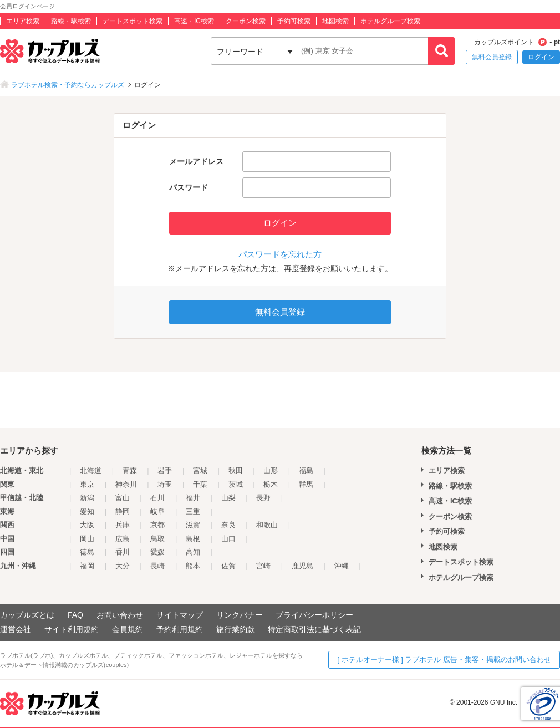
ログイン (541, 57)
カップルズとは (27, 615)
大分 (123, 566)
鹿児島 (302, 566)
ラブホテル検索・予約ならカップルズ (68, 85)
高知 (193, 552)
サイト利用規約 (72, 629)
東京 (87, 484)
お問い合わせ (120, 615)
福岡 (87, 566)
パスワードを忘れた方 (280, 254)
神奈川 (126, 484)
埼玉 (165, 484)
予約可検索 (294, 21)
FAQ (75, 615)
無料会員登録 (492, 57)
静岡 (123, 511)
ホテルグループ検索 (390, 21)
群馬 (306, 484)
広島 (123, 539)
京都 (157, 525)
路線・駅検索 (71, 21)
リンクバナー (240, 615)
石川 (157, 498)
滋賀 (193, 525)
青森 (130, 470)
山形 (271, 470)
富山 (123, 498)
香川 (123, 552)
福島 (306, 470)
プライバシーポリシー (314, 615)
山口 (228, 539)
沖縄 (342, 566)
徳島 (87, 552)
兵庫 (123, 525)
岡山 (87, 539)
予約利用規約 (180, 629)
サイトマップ (180, 615)
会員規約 (128, 629)
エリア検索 (23, 21)
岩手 (165, 470)
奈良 (228, 525)
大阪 (87, 525)
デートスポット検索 (133, 21)
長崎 (157, 566)
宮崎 (263, 566)
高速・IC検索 (194, 21)
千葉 (200, 484)
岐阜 (157, 511)
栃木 (271, 484)
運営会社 (16, 629)
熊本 (193, 566)
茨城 (236, 484)
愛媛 (157, 552)
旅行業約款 (236, 629)
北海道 (91, 470)
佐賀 (228, 566)
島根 (193, 539)
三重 (193, 511)
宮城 (200, 470)
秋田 (236, 470)
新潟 (87, 498)
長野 (263, 498)
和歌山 (267, 525)
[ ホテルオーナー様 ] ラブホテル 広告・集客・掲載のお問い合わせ (444, 660)
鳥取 (157, 539)
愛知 (87, 511)
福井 (193, 498)
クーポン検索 (246, 21)
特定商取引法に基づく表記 (314, 629)
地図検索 (335, 21)
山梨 (228, 498)
